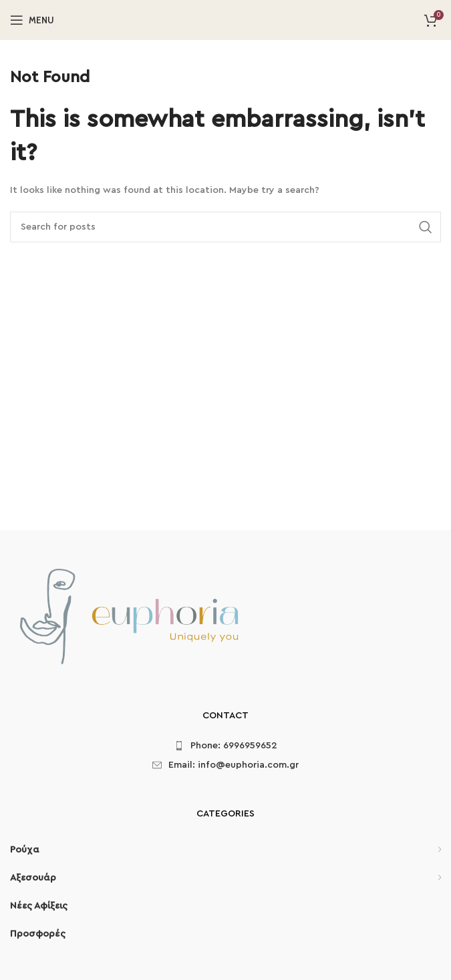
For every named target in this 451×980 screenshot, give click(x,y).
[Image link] (128, 619)
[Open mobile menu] (32, 20)
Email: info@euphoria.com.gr (234, 765)
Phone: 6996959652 (234, 746)
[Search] (225, 227)
